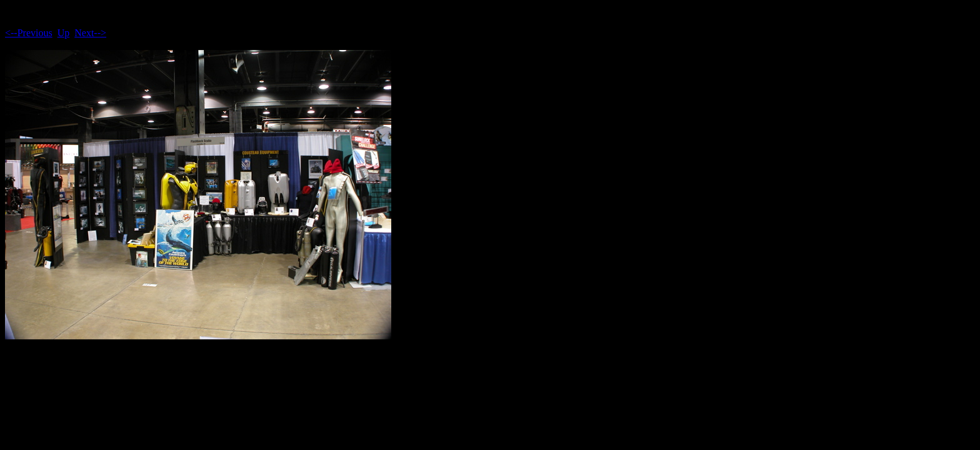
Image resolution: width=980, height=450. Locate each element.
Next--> (90, 33)
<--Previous (29, 33)
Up (64, 33)
